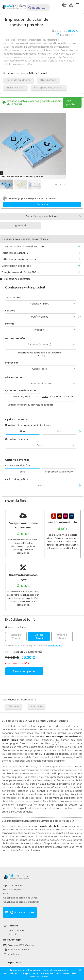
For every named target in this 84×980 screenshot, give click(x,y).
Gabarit (21, 225)
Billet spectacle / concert (49, 88)
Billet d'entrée (48, 80)
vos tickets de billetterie (50, 826)
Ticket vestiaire (16, 88)
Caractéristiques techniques (42, 216)
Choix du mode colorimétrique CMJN (23, 246)
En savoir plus (55, 646)
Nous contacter (20, 912)
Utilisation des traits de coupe (19, 259)
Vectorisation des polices (16, 266)
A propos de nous (13, 885)
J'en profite (42, 204)
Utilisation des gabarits (15, 253)
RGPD (6, 894)
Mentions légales (13, 889)
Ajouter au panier (24, 671)
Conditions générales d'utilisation (21, 902)
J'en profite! (71, 103)
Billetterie (13, 706)
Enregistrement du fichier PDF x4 (21, 272)
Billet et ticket (38, 73)
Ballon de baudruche (19, 80)
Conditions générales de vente (20, 898)
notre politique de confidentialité (37, 973)
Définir (45, 397)
